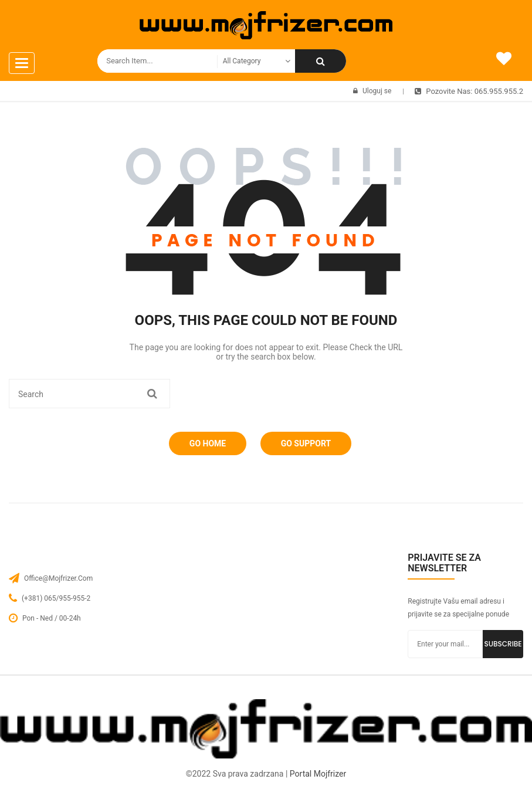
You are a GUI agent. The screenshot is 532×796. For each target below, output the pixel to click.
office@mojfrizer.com (58, 578)
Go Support (306, 443)
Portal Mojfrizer (318, 774)
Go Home (208, 443)
